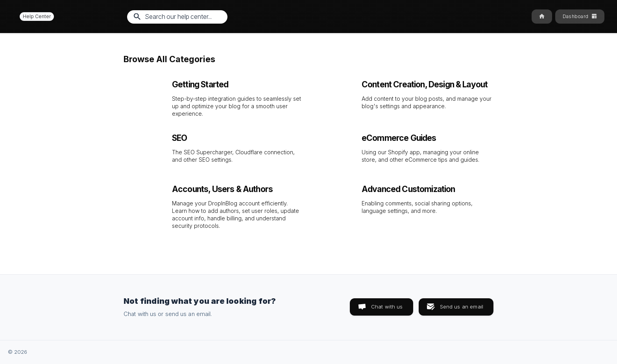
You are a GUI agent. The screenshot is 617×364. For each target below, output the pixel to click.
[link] (214, 96)
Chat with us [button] (387, 307)
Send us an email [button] (462, 307)
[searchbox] (177, 17)
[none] (33, 16)
